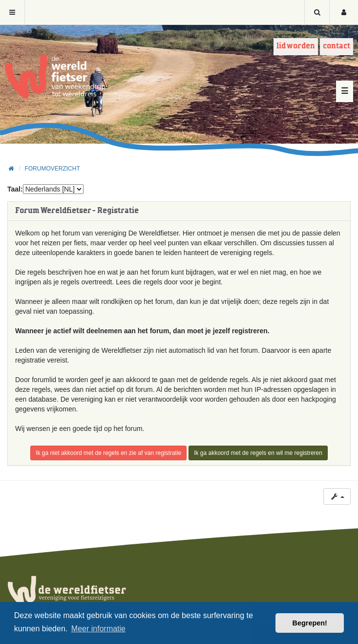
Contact (337, 46)
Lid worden (296, 46)
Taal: (15, 189)
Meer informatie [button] (98, 629)
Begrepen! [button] (310, 623)
